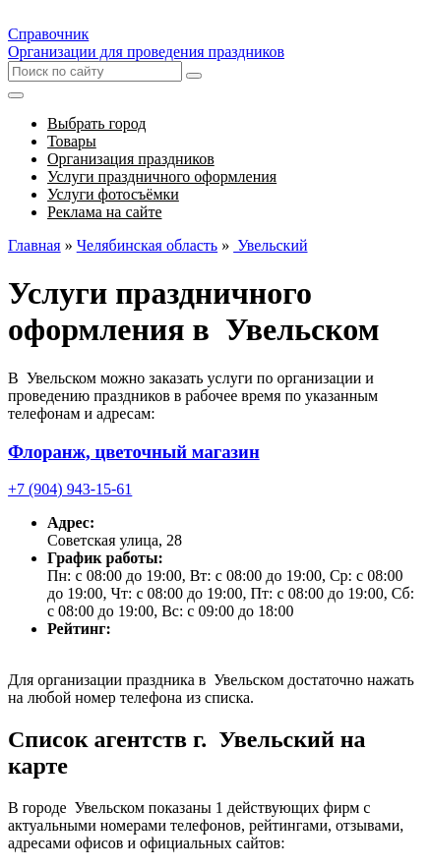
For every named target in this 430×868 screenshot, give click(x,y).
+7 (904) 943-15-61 (70, 489)
